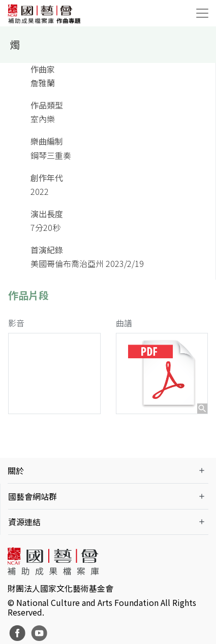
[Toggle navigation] (202, 13)
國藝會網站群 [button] (33, 496)
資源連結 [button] (24, 522)
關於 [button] (16, 470)
